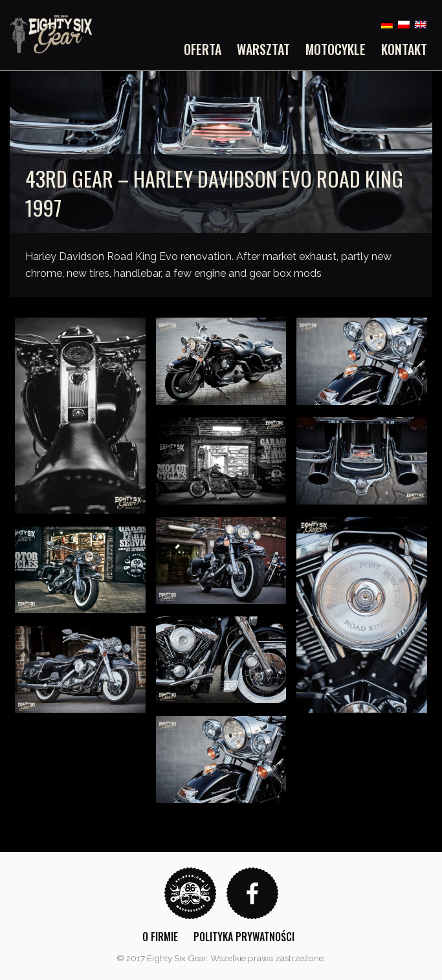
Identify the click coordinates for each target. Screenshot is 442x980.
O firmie (160, 937)
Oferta (203, 49)
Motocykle (336, 49)
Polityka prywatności (244, 937)
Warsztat (263, 49)
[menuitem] (206, 49)
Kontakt (404, 49)
